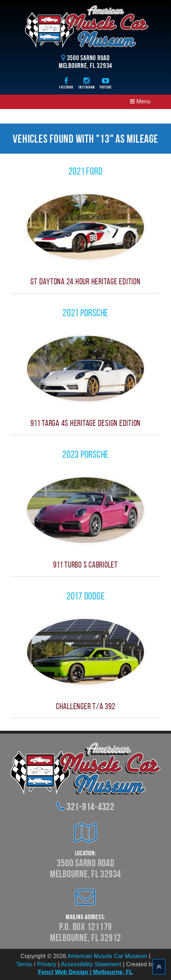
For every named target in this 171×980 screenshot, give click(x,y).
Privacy (47, 964)
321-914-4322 (90, 807)
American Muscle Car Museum (107, 956)
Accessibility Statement (91, 964)
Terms (24, 964)
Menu (140, 101)
